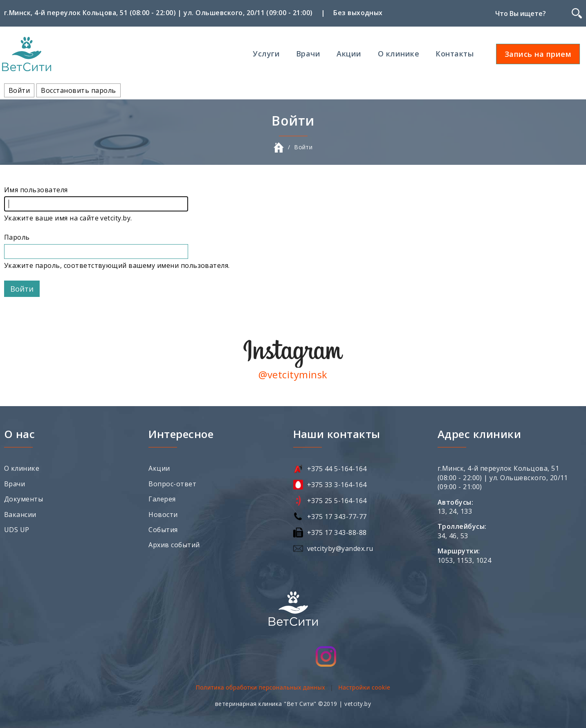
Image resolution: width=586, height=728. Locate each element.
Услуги (266, 54)
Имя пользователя (36, 190)
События (163, 530)
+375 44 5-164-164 (337, 469)
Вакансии (20, 515)
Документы (24, 499)
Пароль (17, 237)
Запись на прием (538, 54)
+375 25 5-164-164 (337, 501)
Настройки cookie (364, 687)
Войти (21, 92)
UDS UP (17, 530)
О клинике (399, 54)
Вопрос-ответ (172, 484)
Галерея (162, 499)
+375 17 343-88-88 (337, 533)
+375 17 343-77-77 (337, 517)
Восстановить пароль (78, 90)
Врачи (308, 54)
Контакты (455, 54)
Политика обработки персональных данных (260, 687)
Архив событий (174, 545)
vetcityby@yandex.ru (340, 548)
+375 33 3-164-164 (337, 485)
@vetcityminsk (293, 374)
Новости (163, 515)
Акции (349, 54)
